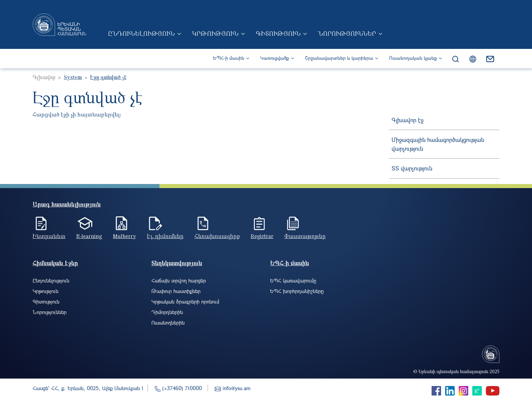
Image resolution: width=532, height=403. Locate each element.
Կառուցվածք (275, 58)
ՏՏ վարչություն (412, 168)
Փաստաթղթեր (305, 236)
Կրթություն (215, 33)
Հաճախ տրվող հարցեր (179, 280)
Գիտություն (278, 33)
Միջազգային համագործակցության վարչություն (438, 144)
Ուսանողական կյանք (413, 58)
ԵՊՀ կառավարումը (293, 280)
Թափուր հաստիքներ (176, 291)
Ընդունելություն (141, 33)
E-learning (89, 236)
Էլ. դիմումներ (165, 236)
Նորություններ (347, 33)
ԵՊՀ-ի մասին (229, 58)
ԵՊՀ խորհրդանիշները (297, 291)
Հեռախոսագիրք (217, 236)
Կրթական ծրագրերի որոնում (185, 301)
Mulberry (125, 236)
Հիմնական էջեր (55, 263)
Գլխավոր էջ (407, 120)
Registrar (262, 236)
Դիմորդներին (167, 312)
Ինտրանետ (49, 236)
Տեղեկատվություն (177, 263)
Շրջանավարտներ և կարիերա (339, 58)
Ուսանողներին (168, 323)
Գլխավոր (44, 77)
